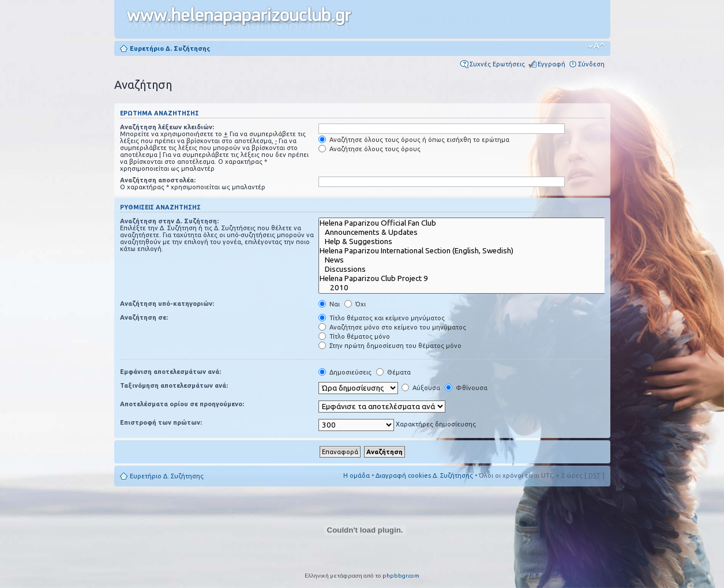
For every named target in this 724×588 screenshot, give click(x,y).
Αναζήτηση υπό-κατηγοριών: (167, 304)
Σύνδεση (591, 64)
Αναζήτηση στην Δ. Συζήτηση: (169, 221)
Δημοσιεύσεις (345, 372)
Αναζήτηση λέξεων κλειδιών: (167, 127)
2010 (470, 288)
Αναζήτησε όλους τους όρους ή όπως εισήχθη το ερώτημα (414, 140)
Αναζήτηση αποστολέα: (158, 180)
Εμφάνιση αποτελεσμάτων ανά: (170, 372)
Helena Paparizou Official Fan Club (470, 223)
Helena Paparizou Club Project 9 (470, 279)
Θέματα (393, 372)
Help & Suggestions (470, 242)
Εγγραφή (552, 64)
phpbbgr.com (401, 576)
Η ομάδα (357, 475)
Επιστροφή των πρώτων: (161, 422)
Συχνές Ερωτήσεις (497, 64)
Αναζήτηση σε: (144, 317)
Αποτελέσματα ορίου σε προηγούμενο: (182, 404)
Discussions (470, 269)
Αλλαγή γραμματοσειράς (596, 46)
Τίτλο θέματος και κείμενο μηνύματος (382, 318)
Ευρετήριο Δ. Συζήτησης (170, 48)
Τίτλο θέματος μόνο (354, 336)
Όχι (355, 304)
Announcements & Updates (470, 233)
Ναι (329, 304)
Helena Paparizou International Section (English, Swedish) (470, 251)
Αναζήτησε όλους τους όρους (369, 149)
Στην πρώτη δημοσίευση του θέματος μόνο (390, 346)
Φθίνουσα (466, 388)
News (470, 260)
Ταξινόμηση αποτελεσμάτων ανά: (174, 385)
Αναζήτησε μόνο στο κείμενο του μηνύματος (392, 327)
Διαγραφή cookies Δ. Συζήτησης (424, 475)
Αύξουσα (421, 388)
